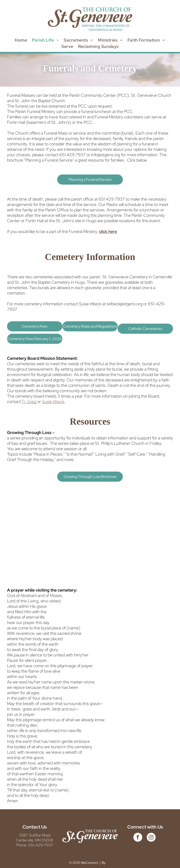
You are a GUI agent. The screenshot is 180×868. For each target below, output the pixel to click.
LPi (109, 863)
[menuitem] (21, 40)
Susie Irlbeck (53, 401)
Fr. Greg (29, 401)
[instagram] (151, 838)
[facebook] (138, 838)
